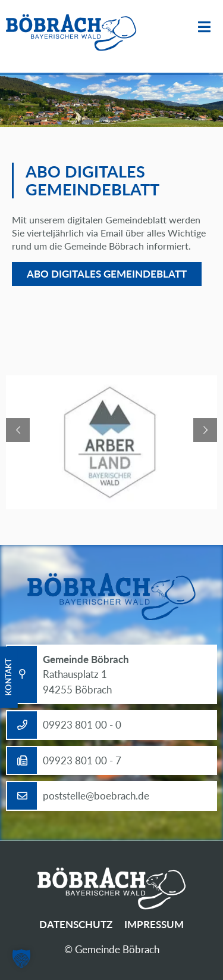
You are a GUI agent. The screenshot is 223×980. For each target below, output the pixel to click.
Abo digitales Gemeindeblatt (107, 274)
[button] (21, 959)
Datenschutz (76, 924)
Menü (204, 27)
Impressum (154, 924)
